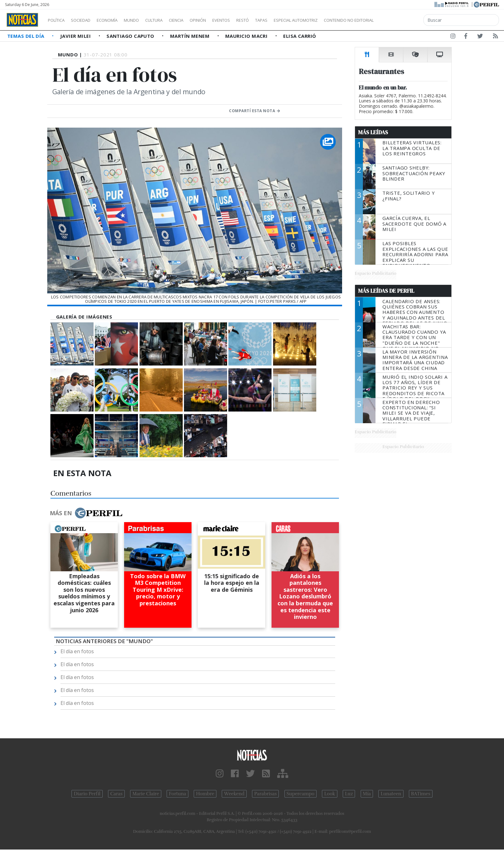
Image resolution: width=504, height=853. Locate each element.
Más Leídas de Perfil (386, 291)
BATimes (421, 794)
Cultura (172, 20)
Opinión (224, 20)
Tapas (297, 20)
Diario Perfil (87, 794)
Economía (118, 20)
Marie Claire (146, 794)
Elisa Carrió (300, 36)
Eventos (251, 20)
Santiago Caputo (131, 36)
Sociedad (87, 20)
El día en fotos (77, 651)
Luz (349, 794)
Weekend (234, 794)
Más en (86, 513)
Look (330, 794)
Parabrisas (265, 794)
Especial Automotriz (338, 20)
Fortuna (178, 794)
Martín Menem (191, 36)
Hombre (205, 794)
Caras (116, 794)
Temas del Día (26, 36)
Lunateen (391, 794)
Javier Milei (76, 36)
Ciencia (198, 20)
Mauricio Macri (247, 36)
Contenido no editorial (403, 20)
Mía (367, 794)
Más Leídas (373, 132)
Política (59, 20)
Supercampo (301, 794)
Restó (276, 20)
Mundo (146, 20)
